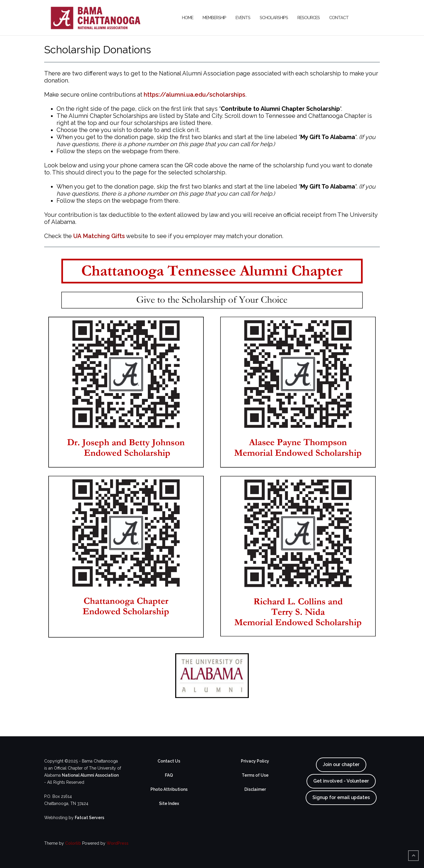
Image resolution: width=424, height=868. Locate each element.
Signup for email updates (341, 797)
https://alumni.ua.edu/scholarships (194, 95)
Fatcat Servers (90, 818)
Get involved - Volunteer (341, 781)
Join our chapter (341, 764)
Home (188, 18)
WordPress (117, 843)
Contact (339, 18)
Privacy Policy (255, 761)
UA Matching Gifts (99, 236)
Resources (309, 18)
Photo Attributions (169, 789)
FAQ (169, 775)
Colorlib (73, 843)
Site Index (169, 803)
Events (243, 18)
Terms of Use (255, 775)
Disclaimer (255, 789)
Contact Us (169, 761)
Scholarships (274, 18)
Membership (214, 18)
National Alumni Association (90, 775)
